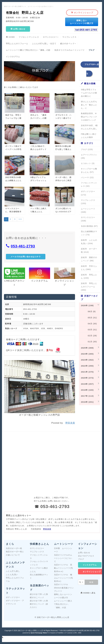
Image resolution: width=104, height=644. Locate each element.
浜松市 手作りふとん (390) (89, 268)
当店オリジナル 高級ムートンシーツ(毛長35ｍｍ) (64, 568)
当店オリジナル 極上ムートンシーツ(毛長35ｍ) (64, 578)
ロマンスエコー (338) (88, 219)
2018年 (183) (87, 390)
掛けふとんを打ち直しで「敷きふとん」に (89, 105)
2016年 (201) (87, 402)
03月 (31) (89, 330)
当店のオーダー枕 (14, 548)
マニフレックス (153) (88, 202)
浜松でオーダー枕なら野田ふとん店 (30, 631)
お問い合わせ (84, 553)
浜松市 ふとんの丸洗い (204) (89, 242)
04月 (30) (89, 324)
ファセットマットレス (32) (89, 184)
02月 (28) (89, 336)
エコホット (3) (88, 163)
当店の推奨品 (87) (89, 226)
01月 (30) (89, 342)
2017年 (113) (87, 396)
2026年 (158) (87, 306)
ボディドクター (13, 597)
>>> (20, 219)
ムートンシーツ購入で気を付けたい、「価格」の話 (63, 604)
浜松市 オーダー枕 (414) (89, 250)
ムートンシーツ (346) (88, 210)
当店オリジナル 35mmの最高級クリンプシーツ (64, 588)
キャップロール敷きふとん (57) (89, 170)
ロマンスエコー (37, 548)
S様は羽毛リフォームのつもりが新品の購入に (89, 93)
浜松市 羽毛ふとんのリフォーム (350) (89, 287)
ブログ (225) (87, 149)
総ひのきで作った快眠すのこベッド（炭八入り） (39, 604)
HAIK (80, 633)
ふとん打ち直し (13, 571)
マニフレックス (37, 552)
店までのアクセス (86, 556)
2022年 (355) (87, 366)
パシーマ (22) (87, 177)
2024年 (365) (87, 354)
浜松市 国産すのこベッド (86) (89, 259)
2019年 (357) (87, 384)
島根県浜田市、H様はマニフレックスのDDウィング (89, 117)
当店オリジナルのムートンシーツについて (63, 558)
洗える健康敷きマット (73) (89, 233)
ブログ (81, 559)
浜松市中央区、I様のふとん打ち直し (89, 127)
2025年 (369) (87, 348)
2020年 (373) (87, 378)
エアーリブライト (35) (89, 156)
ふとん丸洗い (12, 575)
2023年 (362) (87, 360)
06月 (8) (88, 312)
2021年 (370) (87, 372)
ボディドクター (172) (88, 193)
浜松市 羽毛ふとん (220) (89, 276)
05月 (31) (89, 318)
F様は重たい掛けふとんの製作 (89, 136)
